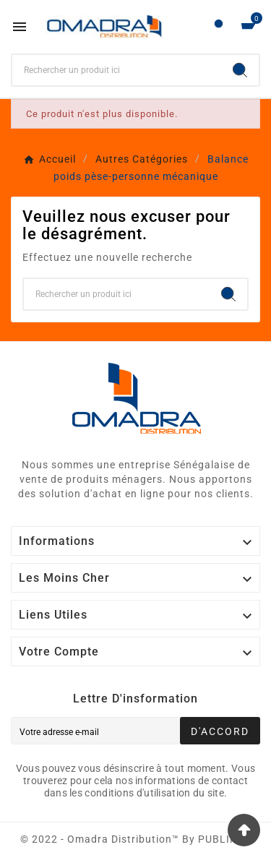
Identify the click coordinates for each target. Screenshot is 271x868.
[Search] (240, 70)
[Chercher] (117, 70)
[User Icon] (219, 27)
